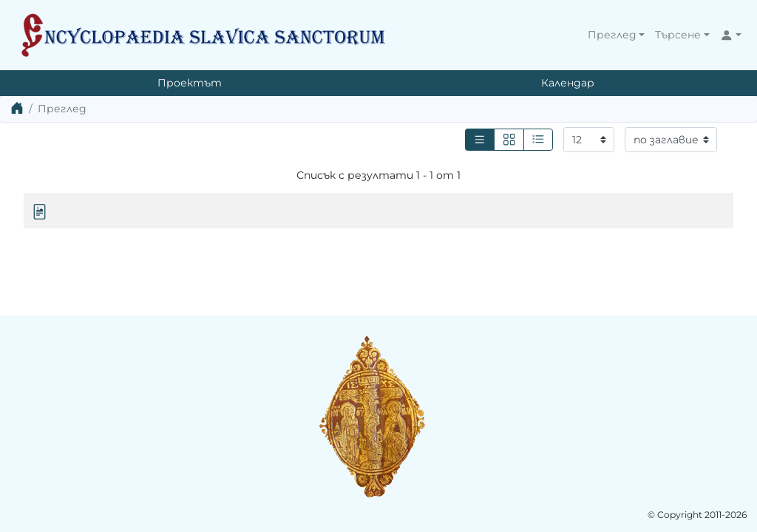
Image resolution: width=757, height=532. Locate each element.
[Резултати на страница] (589, 140)
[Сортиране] (671, 140)
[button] (617, 35)
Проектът (190, 83)
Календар (568, 83)
